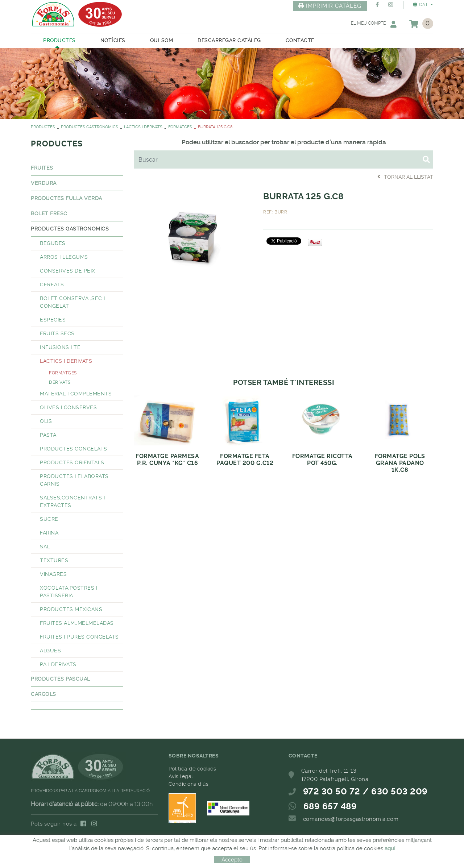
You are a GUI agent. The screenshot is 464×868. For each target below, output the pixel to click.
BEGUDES (53, 243)
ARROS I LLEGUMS (64, 257)
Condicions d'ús (189, 784)
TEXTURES (54, 560)
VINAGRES (53, 574)
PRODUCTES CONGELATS (74, 449)
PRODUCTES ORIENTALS (72, 462)
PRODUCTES (43, 127)
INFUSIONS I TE (60, 347)
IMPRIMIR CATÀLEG (330, 6)
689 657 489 (330, 806)
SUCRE (49, 519)
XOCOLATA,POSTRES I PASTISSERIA (69, 592)
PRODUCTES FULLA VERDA (67, 198)
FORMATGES (180, 127)
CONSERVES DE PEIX (68, 271)
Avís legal (181, 776)
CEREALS (52, 285)
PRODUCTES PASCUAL (61, 679)
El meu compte (374, 24)
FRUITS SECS (57, 333)
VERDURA (44, 183)
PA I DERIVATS (58, 664)
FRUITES (42, 168)
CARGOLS (43, 694)
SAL (45, 547)
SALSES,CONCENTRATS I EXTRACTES (72, 501)
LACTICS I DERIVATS (143, 127)
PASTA (48, 435)
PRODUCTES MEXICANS (71, 609)
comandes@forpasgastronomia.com (351, 819)
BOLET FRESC (49, 213)
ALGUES (50, 651)
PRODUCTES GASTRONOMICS (90, 127)
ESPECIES (53, 320)
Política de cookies (192, 769)
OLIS (46, 421)
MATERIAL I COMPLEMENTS (76, 394)
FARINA (49, 533)
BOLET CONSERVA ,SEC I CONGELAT (72, 302)
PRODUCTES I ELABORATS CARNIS (74, 480)
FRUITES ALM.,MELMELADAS (77, 623)
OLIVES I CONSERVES (68, 407)
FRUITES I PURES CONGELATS (79, 637)
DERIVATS (60, 382)
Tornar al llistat (405, 177)
